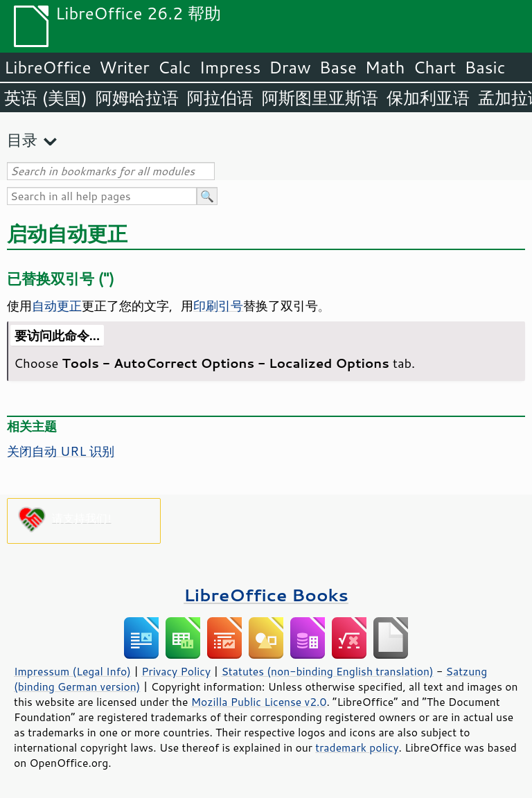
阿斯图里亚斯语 (320, 98)
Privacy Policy (176, 671)
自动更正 (57, 305)
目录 (22, 140)
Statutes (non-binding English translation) (327, 671)
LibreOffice (47, 67)
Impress (230, 67)
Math (385, 67)
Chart (434, 67)
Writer (124, 67)
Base (338, 67)
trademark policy (357, 747)
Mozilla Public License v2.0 (259, 702)
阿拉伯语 (220, 98)
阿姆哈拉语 (137, 98)
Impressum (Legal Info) (72, 671)
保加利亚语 (428, 98)
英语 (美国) (46, 98)
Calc (175, 67)
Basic (485, 67)
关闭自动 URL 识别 (61, 451)
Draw (290, 67)
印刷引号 (218, 305)
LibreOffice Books (266, 595)
